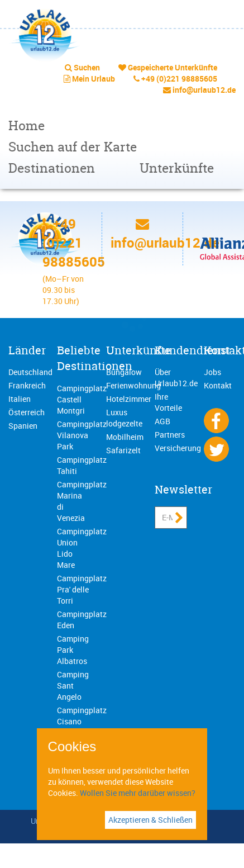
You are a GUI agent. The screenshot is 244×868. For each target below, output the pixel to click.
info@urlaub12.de (204, 90)
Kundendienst (192, 350)
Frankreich (27, 385)
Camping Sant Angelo (73, 686)
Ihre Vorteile (168, 402)
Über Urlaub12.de (176, 378)
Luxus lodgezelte (124, 418)
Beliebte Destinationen (95, 358)
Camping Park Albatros (73, 650)
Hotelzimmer (129, 399)
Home (27, 125)
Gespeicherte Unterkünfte (173, 67)
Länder (27, 350)
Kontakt (218, 385)
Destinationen (52, 168)
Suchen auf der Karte (73, 147)
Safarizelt (123, 450)
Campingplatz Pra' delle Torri (82, 589)
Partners (170, 435)
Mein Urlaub (94, 79)
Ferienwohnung (133, 385)
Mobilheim (125, 437)
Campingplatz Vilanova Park (82, 435)
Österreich (27, 412)
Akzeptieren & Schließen (150, 820)
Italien (20, 399)
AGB (162, 421)
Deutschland (30, 372)
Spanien (23, 426)
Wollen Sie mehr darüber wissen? (138, 793)
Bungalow (124, 372)
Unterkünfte (177, 168)
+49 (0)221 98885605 (179, 79)
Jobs (212, 372)
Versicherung (178, 448)
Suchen (87, 67)
